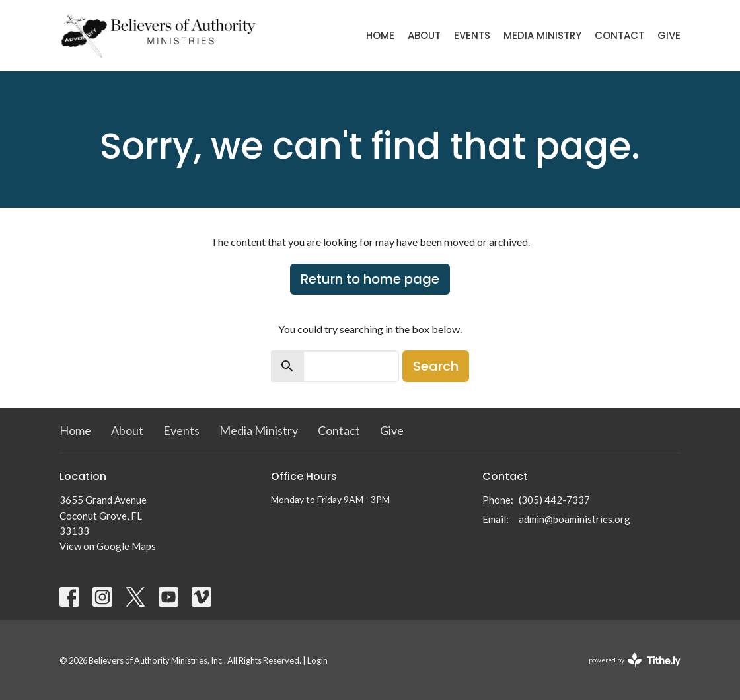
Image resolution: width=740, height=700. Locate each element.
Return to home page (370, 279)
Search (436, 366)
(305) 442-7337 (554, 500)
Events (472, 35)
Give (669, 35)
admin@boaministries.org (574, 519)
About (424, 35)
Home (380, 35)
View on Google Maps (108, 546)
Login (317, 660)
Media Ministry (542, 35)
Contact (619, 35)
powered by (635, 660)
